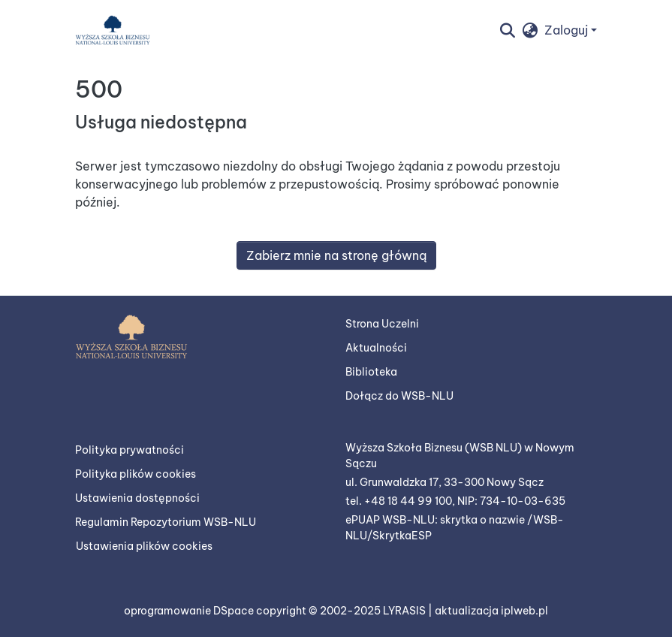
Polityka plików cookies (136, 474)
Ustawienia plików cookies (144, 546)
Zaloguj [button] (568, 30)
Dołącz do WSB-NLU (399, 396)
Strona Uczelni (382, 324)
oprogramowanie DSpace (190, 611)
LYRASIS (405, 611)
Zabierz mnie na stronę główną (336, 255)
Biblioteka (371, 372)
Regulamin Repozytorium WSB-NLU (166, 522)
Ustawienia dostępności (137, 498)
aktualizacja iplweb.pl (491, 611)
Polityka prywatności (130, 450)
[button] (113, 30)
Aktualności (376, 348)
